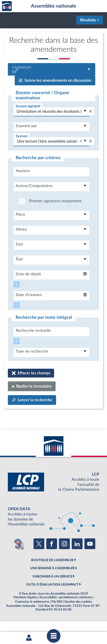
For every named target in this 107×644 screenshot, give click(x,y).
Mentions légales (25, 612)
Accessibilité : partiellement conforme (66, 612)
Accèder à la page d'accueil (7, 6)
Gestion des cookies (78, 616)
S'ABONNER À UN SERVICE (52, 591)
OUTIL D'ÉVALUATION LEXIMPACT (52, 599)
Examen (22, 136)
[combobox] (52, 69)
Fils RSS (57, 616)
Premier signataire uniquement (55, 216)
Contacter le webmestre (32, 616)
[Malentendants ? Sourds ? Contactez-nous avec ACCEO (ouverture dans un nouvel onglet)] (18, 558)
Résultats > (90, 20)
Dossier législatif (28, 106)
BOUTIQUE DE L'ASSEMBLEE (52, 575)
